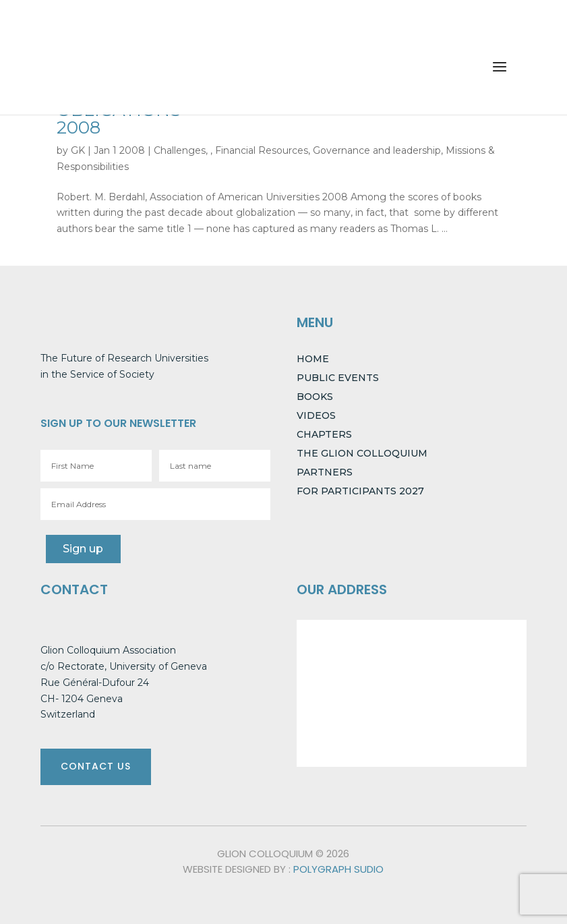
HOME (313, 359)
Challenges (180, 150)
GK (78, 150)
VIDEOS (316, 415)
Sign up (82, 549)
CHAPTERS (324, 434)
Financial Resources (262, 150)
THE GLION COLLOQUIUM (362, 453)
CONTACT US (96, 766)
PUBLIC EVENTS (338, 378)
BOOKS (315, 397)
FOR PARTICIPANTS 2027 (360, 491)
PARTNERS (325, 472)
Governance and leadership (377, 150)
